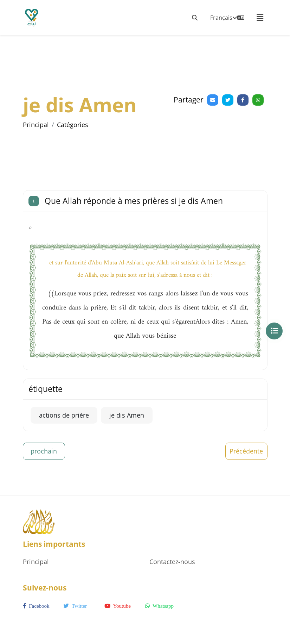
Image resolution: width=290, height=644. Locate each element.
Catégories (73, 125)
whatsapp (159, 606)
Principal (36, 125)
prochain (44, 451)
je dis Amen (127, 415)
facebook (36, 606)
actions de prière (64, 415)
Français (227, 18)
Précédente (246, 451)
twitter (75, 606)
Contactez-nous (172, 562)
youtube (118, 606)
